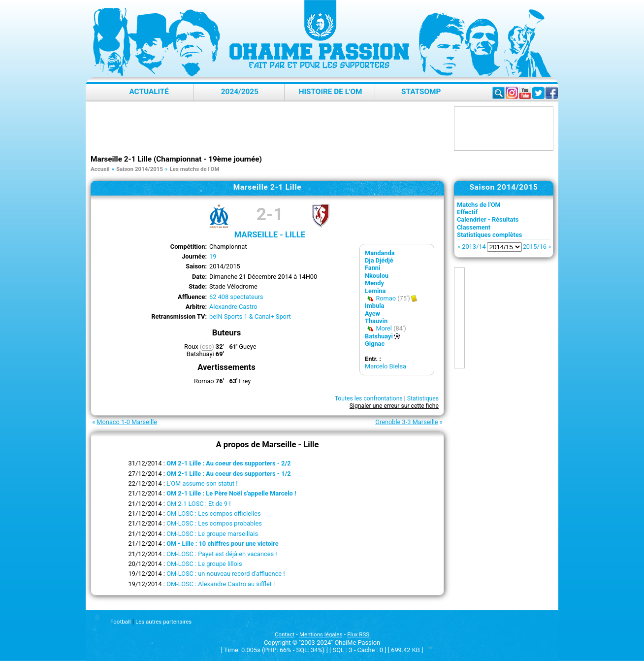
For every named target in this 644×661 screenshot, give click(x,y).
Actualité (149, 92)
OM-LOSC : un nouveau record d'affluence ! (226, 574)
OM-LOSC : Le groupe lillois (204, 564)
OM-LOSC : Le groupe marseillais (212, 534)
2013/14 (474, 247)
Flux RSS (358, 634)
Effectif (467, 212)
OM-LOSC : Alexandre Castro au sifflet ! (221, 584)
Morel (384, 328)
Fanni (372, 268)
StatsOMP (421, 92)
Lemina (375, 291)
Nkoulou (377, 276)
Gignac (375, 344)
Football (120, 622)
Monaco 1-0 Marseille (127, 422)
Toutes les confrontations (369, 398)
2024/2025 (240, 92)
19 (213, 256)
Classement (474, 227)
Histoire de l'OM (331, 92)
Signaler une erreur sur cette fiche (394, 406)
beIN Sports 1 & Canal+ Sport (250, 316)
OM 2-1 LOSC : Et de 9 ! (198, 504)
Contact (285, 634)
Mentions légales (321, 634)
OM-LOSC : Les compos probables (214, 523)
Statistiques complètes (489, 235)
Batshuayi (379, 336)
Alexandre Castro (233, 307)
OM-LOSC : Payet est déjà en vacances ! (222, 554)
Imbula (374, 306)
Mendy (374, 283)
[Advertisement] (270, 129)
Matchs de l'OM (479, 205)
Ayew (372, 314)
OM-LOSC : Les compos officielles (214, 513)
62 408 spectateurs (236, 297)
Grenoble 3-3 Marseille (406, 422)
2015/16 (535, 247)
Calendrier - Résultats (488, 219)
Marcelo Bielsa (386, 366)
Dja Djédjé (379, 260)
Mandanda (380, 253)
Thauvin (376, 321)
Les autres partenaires (163, 622)
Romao (386, 298)
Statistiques (423, 398)
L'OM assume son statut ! (202, 483)
